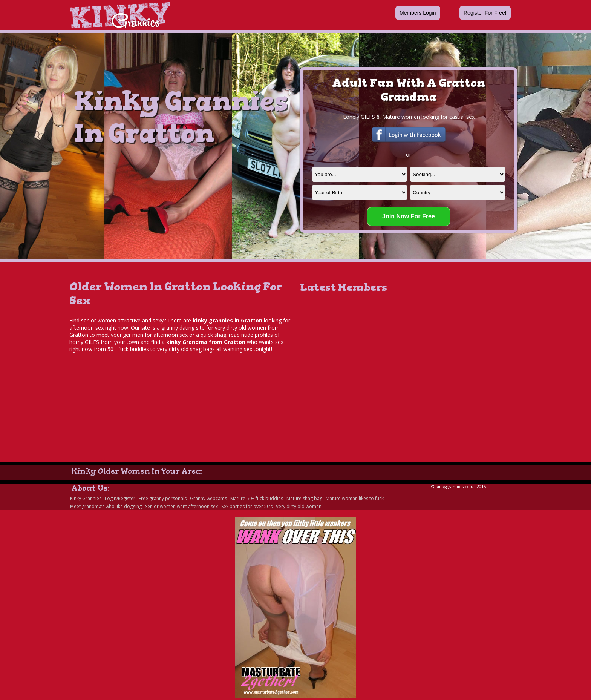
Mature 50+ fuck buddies (257, 498)
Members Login (418, 13)
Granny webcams (208, 498)
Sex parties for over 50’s (247, 506)
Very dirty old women (299, 506)
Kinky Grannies (86, 498)
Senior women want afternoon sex (181, 506)
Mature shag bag (304, 498)
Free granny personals (163, 498)
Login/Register (120, 498)
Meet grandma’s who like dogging (106, 506)
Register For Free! (485, 13)
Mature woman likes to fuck (355, 498)
